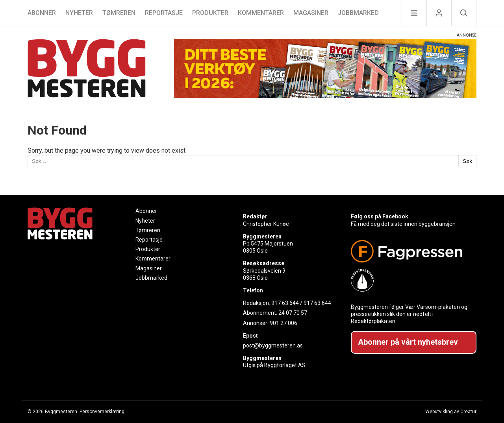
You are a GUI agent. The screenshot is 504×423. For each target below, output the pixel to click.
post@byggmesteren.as (273, 345)
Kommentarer (261, 13)
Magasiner (311, 13)
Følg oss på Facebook (380, 216)
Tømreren (119, 13)
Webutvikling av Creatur (451, 412)
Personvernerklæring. (103, 412)
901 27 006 (283, 323)
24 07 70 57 (293, 313)
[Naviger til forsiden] (87, 69)
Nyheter (79, 13)
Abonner (42, 13)
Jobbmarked (358, 13)
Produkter (210, 13)
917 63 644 (285, 303)
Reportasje (164, 13)
